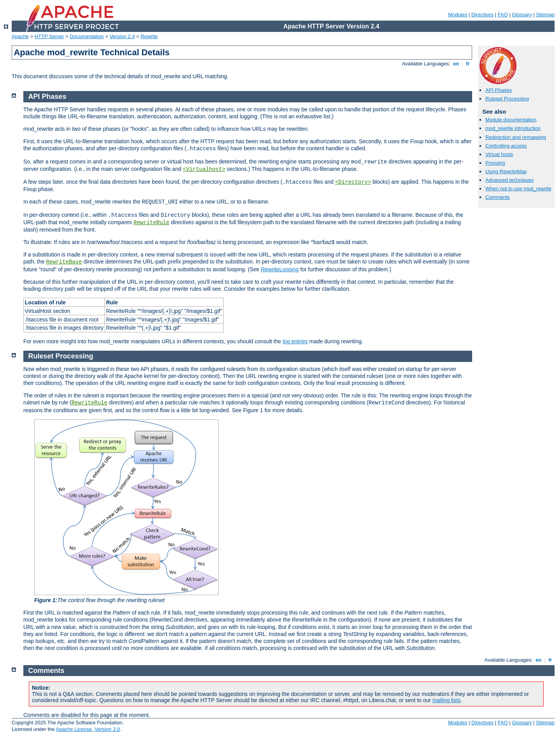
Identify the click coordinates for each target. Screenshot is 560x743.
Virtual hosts (499, 154)
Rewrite (149, 36)
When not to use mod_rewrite (518, 189)
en (456, 64)
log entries (295, 341)
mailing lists (446, 700)
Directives (482, 15)
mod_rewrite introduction (513, 128)
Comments (498, 197)
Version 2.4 (122, 36)
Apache (20, 36)
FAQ (503, 15)
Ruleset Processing (507, 99)
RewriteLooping (280, 269)
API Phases (499, 90)
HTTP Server (49, 36)
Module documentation (511, 120)
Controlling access (506, 146)
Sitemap (545, 15)
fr (468, 64)
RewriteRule (151, 223)
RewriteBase (64, 262)
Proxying (495, 163)
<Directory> (353, 182)
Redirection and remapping (516, 137)
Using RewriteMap (506, 171)
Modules (458, 15)
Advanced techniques (509, 180)
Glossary (522, 15)
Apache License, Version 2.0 (88, 729)
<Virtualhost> (204, 169)
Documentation (87, 36)
